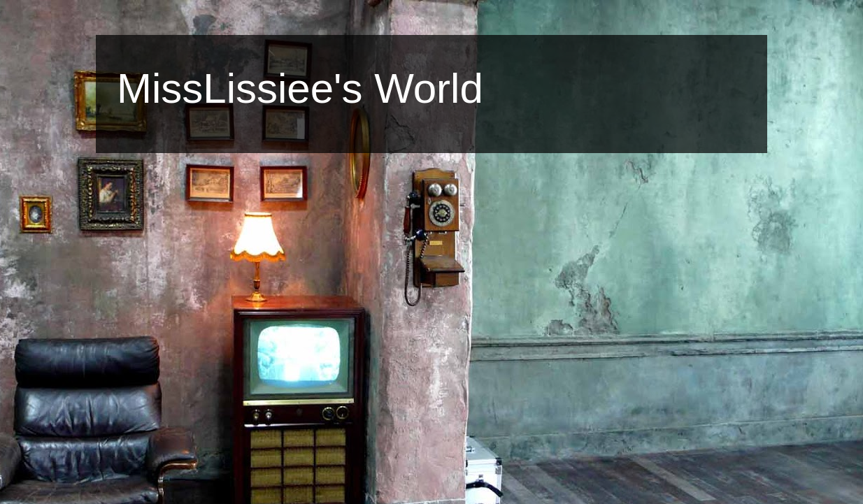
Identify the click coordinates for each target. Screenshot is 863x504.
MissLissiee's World (300, 88)
